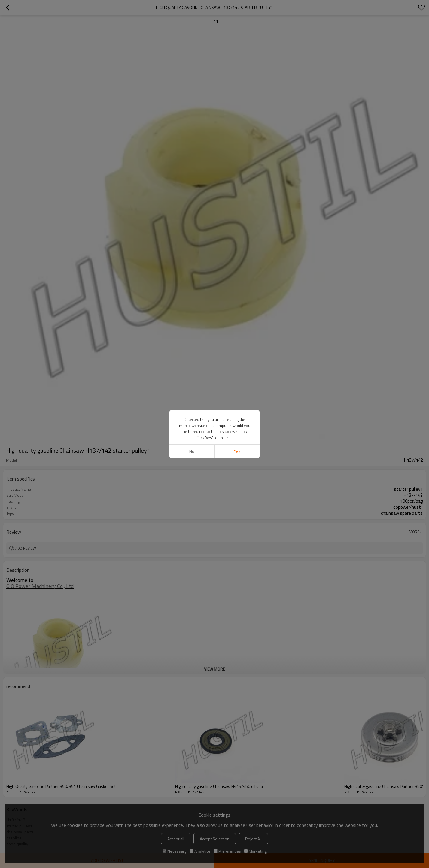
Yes (237, 451)
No (192, 451)
